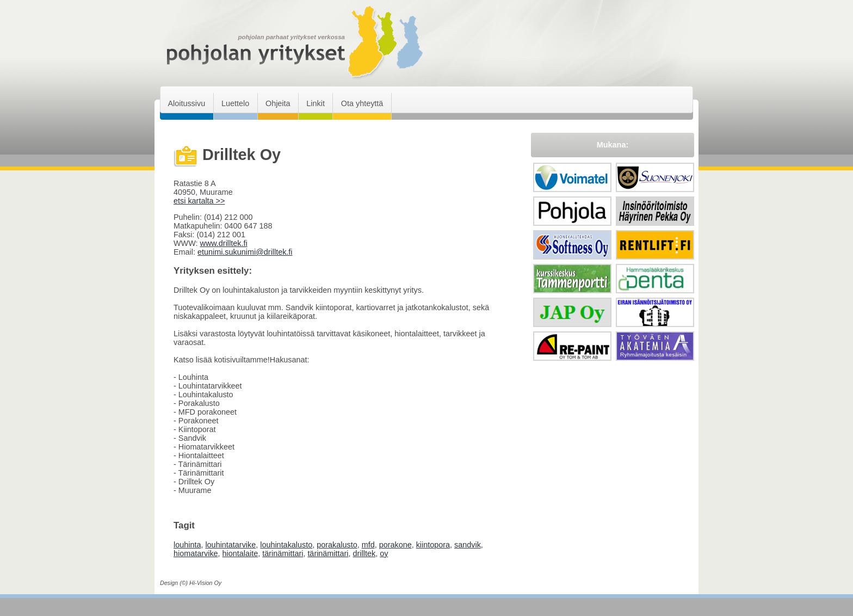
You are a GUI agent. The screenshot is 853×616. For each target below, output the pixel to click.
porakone (395, 545)
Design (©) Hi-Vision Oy (191, 583)
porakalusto (337, 545)
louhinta (187, 545)
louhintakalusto (286, 545)
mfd (368, 545)
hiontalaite (240, 553)
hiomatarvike (196, 553)
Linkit (316, 103)
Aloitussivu (186, 103)
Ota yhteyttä (362, 103)
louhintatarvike (230, 545)
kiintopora (433, 545)
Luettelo (235, 103)
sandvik (468, 545)
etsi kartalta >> (199, 201)
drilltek (364, 553)
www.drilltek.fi (223, 243)
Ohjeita (278, 103)
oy (384, 553)
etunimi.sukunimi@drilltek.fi (245, 252)
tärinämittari (283, 553)
